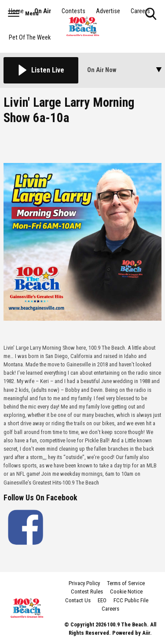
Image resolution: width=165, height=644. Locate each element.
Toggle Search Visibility (152, 14)
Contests (73, 11)
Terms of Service (126, 583)
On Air (43, 11)
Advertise (108, 11)
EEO (102, 600)
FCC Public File (131, 600)
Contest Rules (87, 592)
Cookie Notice (126, 592)
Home (16, 11)
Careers (140, 11)
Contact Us (78, 600)
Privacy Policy (84, 583)
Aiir (146, 633)
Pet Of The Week (30, 38)
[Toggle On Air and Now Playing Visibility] (125, 70)
